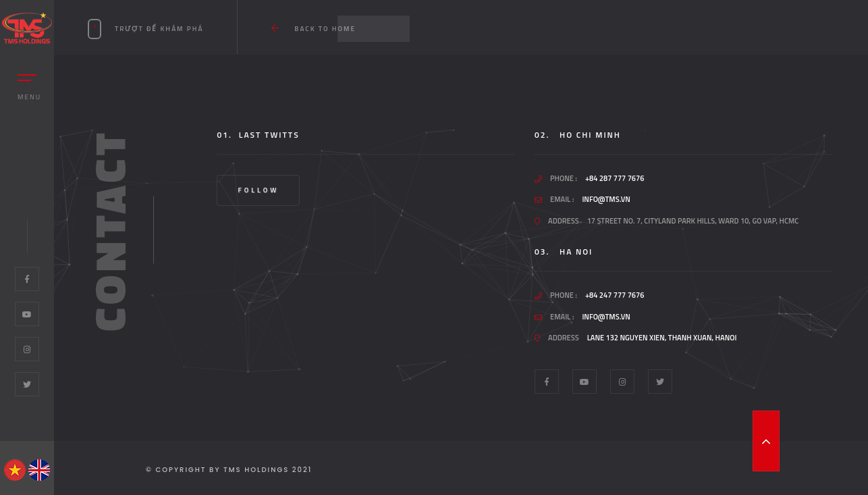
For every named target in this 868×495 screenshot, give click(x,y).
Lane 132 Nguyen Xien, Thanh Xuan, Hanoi (662, 338)
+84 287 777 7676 (615, 179)
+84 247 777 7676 (615, 295)
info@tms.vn (606, 200)
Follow (258, 190)
